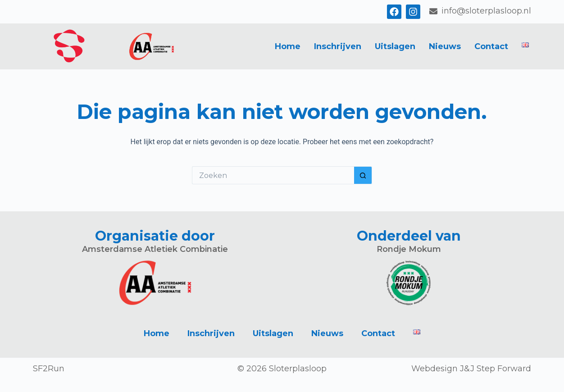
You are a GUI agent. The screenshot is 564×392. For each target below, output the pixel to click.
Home (288, 46)
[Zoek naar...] (273, 175)
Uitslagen (395, 46)
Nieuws (445, 46)
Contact (491, 46)
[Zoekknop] (363, 175)
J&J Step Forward (496, 369)
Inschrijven (338, 46)
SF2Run (49, 369)
